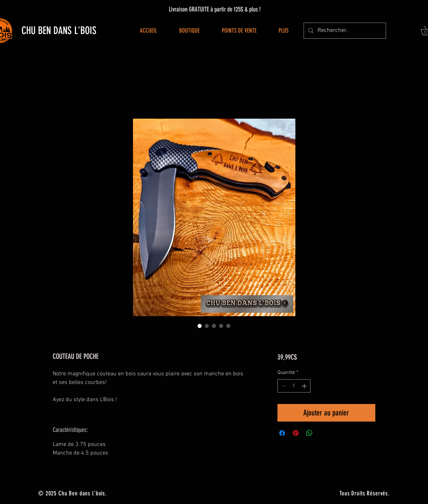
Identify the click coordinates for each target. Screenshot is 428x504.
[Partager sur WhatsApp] (309, 433)
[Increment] (305, 386)
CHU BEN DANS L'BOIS (59, 30)
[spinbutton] (294, 386)
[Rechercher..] (344, 31)
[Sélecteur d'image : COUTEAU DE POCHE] (200, 326)
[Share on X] (323, 433)
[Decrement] (283, 386)
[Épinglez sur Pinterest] (296, 433)
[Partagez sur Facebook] (282, 433)
